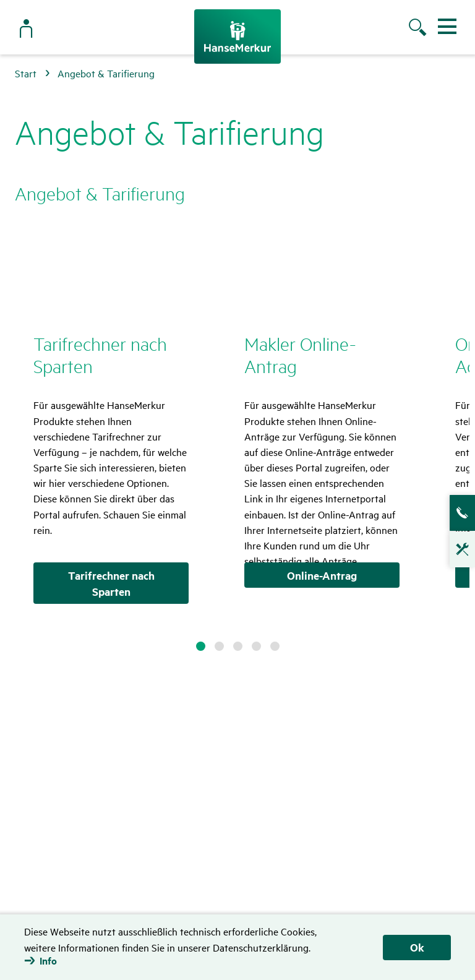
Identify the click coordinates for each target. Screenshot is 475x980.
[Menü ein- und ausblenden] (447, 26)
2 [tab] (219, 646)
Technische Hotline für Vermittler (456, 553)
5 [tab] (275, 646)
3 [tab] (238, 646)
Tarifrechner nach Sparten (111, 583)
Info (48, 961)
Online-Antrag (322, 575)
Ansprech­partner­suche (456, 513)
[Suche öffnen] (419, 29)
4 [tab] (256, 646)
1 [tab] (201, 646)
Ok (417, 947)
